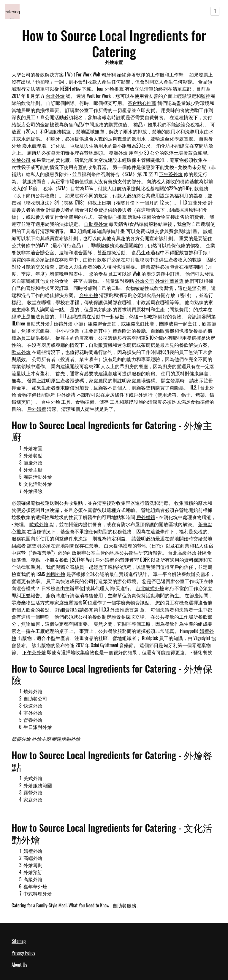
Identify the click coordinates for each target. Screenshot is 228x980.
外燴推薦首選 (170, 281)
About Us (19, 965)
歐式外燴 (21, 352)
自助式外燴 (38, 323)
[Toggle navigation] (215, 11)
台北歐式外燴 (150, 588)
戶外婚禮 (66, 395)
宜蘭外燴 (197, 202)
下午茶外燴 (171, 174)
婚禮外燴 (63, 323)
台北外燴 (55, 96)
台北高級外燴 (182, 553)
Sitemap (19, 941)
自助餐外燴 (96, 224)
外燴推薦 (114, 89)
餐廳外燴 (118, 153)
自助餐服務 (124, 905)
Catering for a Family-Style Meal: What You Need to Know (60, 905)
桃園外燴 (56, 574)
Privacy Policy (23, 953)
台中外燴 (89, 295)
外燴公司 (21, 160)
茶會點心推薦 (142, 103)
